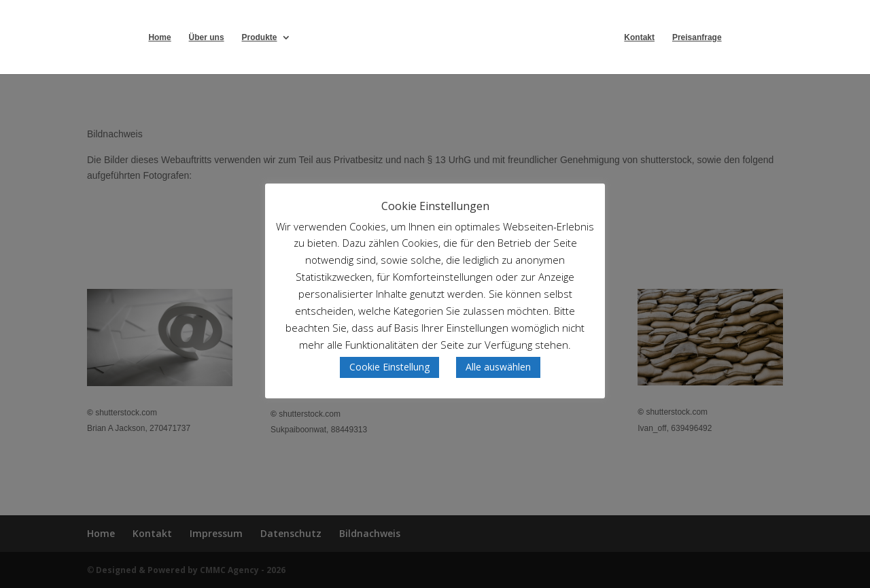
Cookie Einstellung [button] (389, 367)
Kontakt (639, 37)
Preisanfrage (697, 37)
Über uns (207, 37)
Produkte (260, 37)
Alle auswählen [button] (498, 367)
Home (159, 37)
